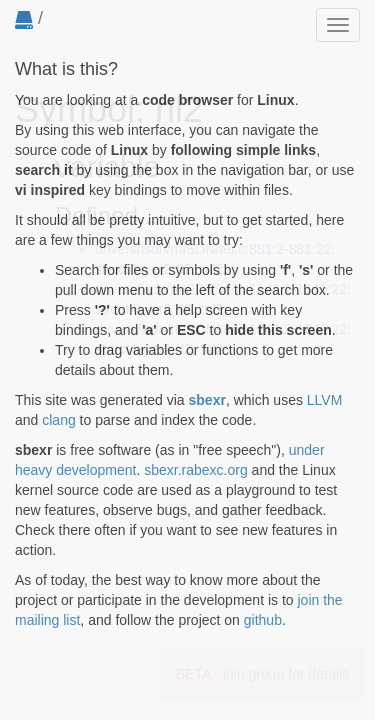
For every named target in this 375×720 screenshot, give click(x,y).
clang (58, 420)
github (263, 620)
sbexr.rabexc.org (196, 470)
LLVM (325, 400)
